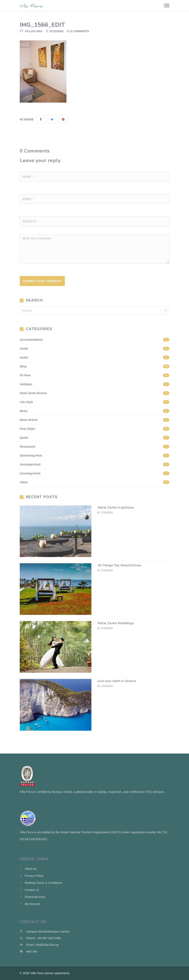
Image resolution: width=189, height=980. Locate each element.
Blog (94, 366)
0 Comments (80, 31)
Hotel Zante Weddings (116, 623)
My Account (32, 904)
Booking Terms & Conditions (44, 883)
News (94, 411)
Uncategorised (94, 464)
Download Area (35, 897)
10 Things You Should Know (119, 565)
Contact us (32, 890)
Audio (94, 357)
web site (28, 951)
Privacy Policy (34, 876)
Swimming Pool (94, 455)
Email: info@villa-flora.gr (39, 945)
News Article (94, 420)
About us (31, 869)
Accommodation (94, 340)
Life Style (94, 402)
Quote (94, 438)
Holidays (94, 384)
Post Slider (94, 429)
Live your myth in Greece (117, 681)
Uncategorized (94, 473)
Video (94, 482)
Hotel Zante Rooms (94, 393)
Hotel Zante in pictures (116, 508)
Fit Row (94, 375)
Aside (94, 349)
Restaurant (94, 447)
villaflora (34, 31)
